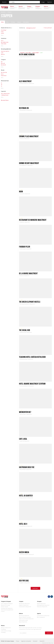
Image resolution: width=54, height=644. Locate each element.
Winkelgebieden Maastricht (43, 605)
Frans (2, 32)
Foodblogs (3, 629)
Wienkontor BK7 (25, 412)
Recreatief (26, 22)
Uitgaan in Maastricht (24, 605)
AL (2, 83)
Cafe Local (23, 439)
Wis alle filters (5, 100)
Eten (7, 22)
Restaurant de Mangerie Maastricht (33, 220)
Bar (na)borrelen (5, 42)
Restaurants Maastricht (24, 604)
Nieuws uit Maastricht (6, 628)
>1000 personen (5, 95)
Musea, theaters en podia (25, 617)
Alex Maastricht (25, 81)
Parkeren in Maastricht (42, 607)
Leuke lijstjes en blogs (6, 631)
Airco (2, 41)
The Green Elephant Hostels (30, 302)
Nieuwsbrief (22, 625)
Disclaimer (35, 641)
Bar (2, 62)
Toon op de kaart (47, 28)
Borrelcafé (3, 65)
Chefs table (4, 44)
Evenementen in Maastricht (43, 616)
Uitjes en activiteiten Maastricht (26, 619)
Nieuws (3, 625)
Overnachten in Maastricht (25, 607)
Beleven (21, 613)
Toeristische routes (23, 620)
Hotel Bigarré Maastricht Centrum (32, 384)
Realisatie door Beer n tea (48, 643)
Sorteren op (22, 28)
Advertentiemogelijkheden (7, 610)
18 (2, 85)
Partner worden (5, 607)
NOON (21, 191)
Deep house (4, 76)
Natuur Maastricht (23, 622)
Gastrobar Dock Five (27, 467)
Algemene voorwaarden (26, 641)
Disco (2, 74)
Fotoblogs (3, 632)
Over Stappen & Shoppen (7, 604)
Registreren (50, 2)
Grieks (3, 33)
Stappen (21, 601)
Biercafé (3, 63)
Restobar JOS (24, 108)
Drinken (13, 22)
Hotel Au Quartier (26, 496)
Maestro (3, 54)
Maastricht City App (5, 605)
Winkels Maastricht (41, 604)
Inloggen (43, 2)
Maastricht (5, 2)
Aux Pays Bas (24, 581)
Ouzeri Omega (24, 552)
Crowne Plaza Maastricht (29, 136)
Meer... (2, 35)
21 (2, 86)
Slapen (19, 22)
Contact (3, 611)
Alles (2, 22)
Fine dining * (4, 30)
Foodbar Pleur (25, 247)
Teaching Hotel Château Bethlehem (32, 357)
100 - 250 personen (5, 94)
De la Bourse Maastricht (28, 273)
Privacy (18, 641)
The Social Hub (25, 330)
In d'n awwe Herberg (27, 54)
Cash (2, 53)
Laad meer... (35, 588)
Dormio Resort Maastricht (29, 163)
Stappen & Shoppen (6, 601)
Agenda (39, 613)
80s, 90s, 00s (4, 72)
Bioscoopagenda (41, 617)
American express (5, 51)
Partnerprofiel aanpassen (7, 608)
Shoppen (39, 601)
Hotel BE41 (23, 524)
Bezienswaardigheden (24, 616)
